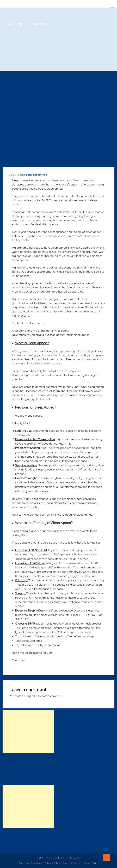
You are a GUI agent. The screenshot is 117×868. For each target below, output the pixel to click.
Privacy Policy (52, 863)
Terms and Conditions (30, 863)
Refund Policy (91, 863)
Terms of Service (72, 863)
